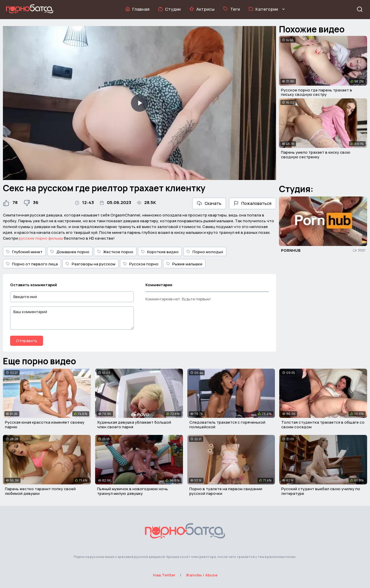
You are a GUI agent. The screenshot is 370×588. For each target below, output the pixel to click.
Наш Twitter (164, 575)
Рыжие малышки (184, 264)
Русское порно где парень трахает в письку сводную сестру (317, 92)
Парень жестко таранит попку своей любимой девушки (40, 491)
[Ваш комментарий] (72, 318)
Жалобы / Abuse (202, 575)
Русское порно (141, 264)
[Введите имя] (72, 297)
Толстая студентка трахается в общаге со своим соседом (323, 425)
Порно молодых (205, 252)
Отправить (27, 341)
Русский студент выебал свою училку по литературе (321, 491)
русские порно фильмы (41, 238)
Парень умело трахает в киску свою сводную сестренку (316, 155)
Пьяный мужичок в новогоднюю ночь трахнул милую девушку (133, 491)
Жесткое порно (115, 252)
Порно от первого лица (32, 264)
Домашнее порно (70, 252)
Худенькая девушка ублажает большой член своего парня (134, 425)
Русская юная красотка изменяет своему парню (45, 425)
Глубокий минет (24, 252)
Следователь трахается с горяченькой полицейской (227, 425)
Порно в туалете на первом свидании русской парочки (226, 491)
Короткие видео (160, 252)
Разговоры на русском (90, 264)
